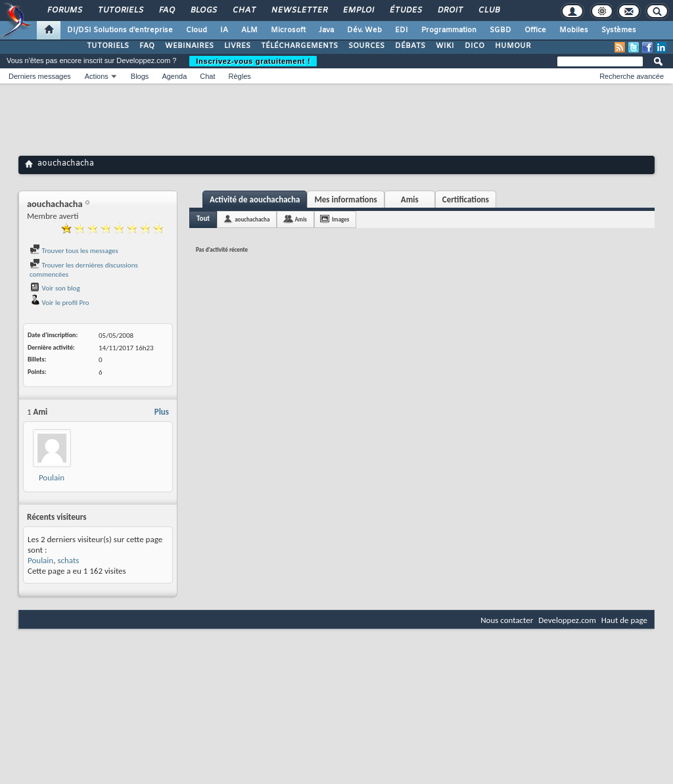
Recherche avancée (632, 76)
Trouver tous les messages (74, 251)
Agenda (174, 76)
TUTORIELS (108, 46)
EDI (402, 30)
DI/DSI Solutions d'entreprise (120, 30)
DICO (475, 46)
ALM (249, 30)
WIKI (445, 46)
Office (535, 30)
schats (68, 560)
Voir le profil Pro (59, 303)
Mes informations (345, 199)
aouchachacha (252, 219)
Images (340, 219)
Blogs (203, 11)
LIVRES (237, 46)
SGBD (500, 30)
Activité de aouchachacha (255, 199)
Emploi (358, 11)
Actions (97, 76)
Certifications (466, 199)
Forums (64, 11)
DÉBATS (410, 46)
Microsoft (288, 30)
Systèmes (619, 30)
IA (224, 30)
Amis (410, 199)
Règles (240, 76)
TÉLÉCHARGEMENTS (299, 46)
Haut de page (624, 620)
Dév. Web (364, 30)
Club (488, 11)
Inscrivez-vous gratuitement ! (253, 61)
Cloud (197, 30)
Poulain (52, 477)
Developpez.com (567, 620)
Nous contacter (507, 620)
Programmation (449, 30)
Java (326, 30)
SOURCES (366, 46)
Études (405, 11)
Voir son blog (55, 288)
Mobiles (574, 30)
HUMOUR (513, 46)
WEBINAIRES (189, 46)
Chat (244, 11)
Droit (450, 11)
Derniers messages (40, 76)
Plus (162, 412)
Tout (203, 219)
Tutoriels (120, 11)
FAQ (166, 11)
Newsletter (299, 11)
